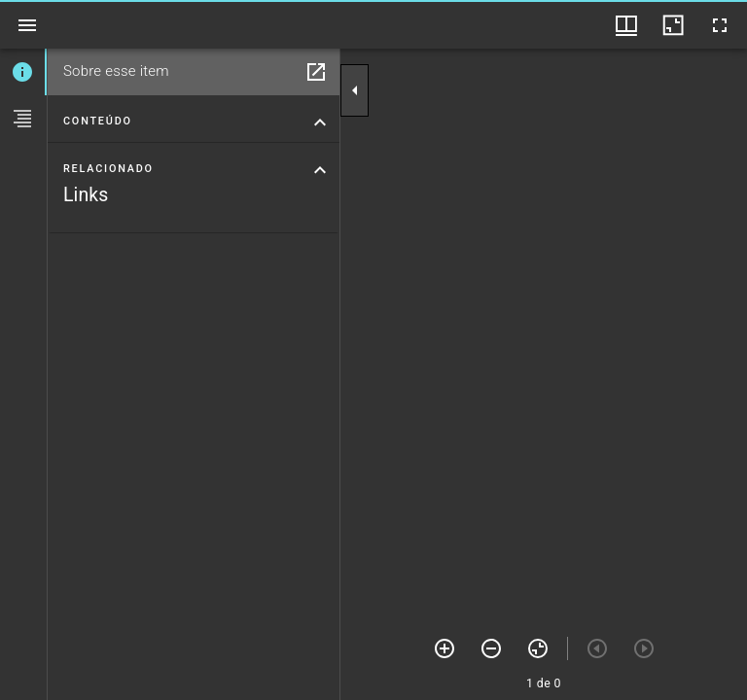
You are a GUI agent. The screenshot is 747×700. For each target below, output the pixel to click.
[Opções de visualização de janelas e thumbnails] (626, 25)
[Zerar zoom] (538, 648)
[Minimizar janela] (673, 25)
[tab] (23, 72)
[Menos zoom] (491, 648)
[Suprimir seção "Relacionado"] (320, 170)
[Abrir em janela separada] (316, 72)
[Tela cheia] (720, 25)
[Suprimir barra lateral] (355, 90)
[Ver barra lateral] (27, 25)
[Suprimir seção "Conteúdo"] (320, 122)
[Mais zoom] (445, 648)
